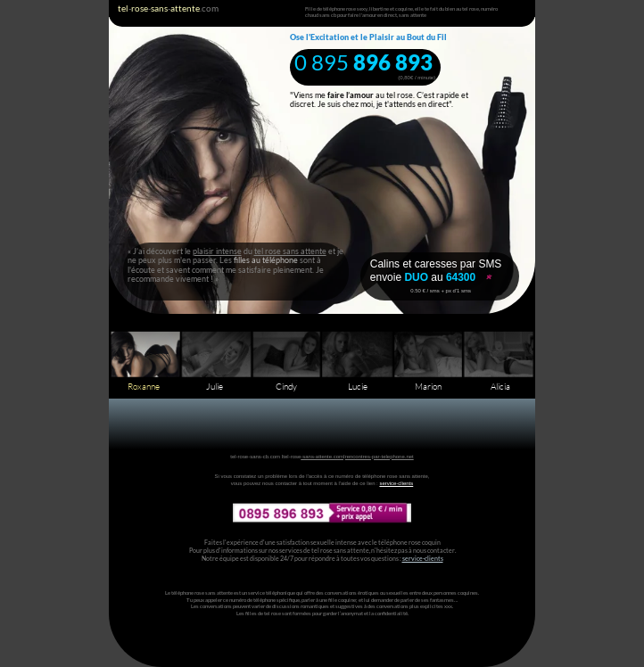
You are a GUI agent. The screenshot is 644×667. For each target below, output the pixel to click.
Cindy (286, 387)
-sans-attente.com (322, 457)
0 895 (324, 62)
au (438, 277)
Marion (428, 387)
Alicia (500, 387)
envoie (388, 277)
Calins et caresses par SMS (436, 264)
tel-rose (292, 457)
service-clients (396, 483)
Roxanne (144, 387)
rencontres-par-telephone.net (380, 457)
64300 (461, 277)
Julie (215, 387)
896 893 (393, 62)
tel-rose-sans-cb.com (255, 457)
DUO (417, 277)
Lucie (358, 387)
